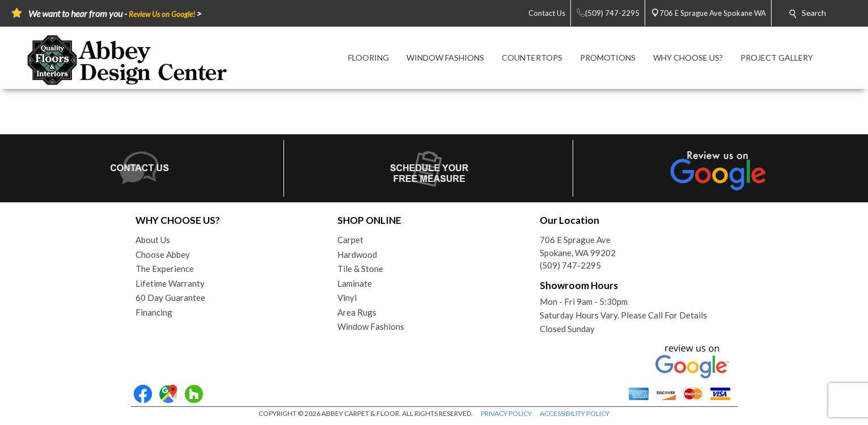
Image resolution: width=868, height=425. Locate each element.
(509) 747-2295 (570, 265)
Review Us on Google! (162, 14)
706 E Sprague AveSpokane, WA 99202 (578, 246)
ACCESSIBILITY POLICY (575, 413)
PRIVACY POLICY (506, 413)
